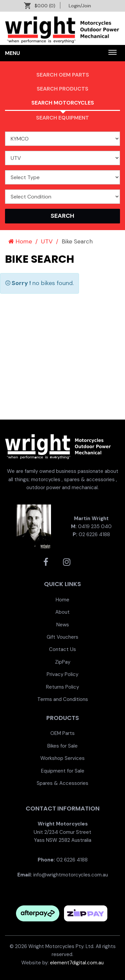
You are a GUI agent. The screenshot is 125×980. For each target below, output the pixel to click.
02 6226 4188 (94, 534)
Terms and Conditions (63, 699)
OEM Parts (62, 733)
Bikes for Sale (62, 746)
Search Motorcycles (63, 103)
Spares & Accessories (62, 783)
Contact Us (62, 649)
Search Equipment (62, 118)
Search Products (62, 89)
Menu (12, 53)
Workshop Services (62, 758)
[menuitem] (62, 600)
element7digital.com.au (77, 963)
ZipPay (63, 662)
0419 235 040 (95, 526)
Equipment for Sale (63, 771)
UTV (47, 241)
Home (20, 241)
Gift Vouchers (62, 637)
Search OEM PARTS (63, 75)
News (63, 625)
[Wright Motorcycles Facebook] (46, 562)
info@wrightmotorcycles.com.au (71, 875)
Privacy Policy (62, 674)
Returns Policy (62, 687)
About (62, 612)
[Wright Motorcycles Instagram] (67, 562)
